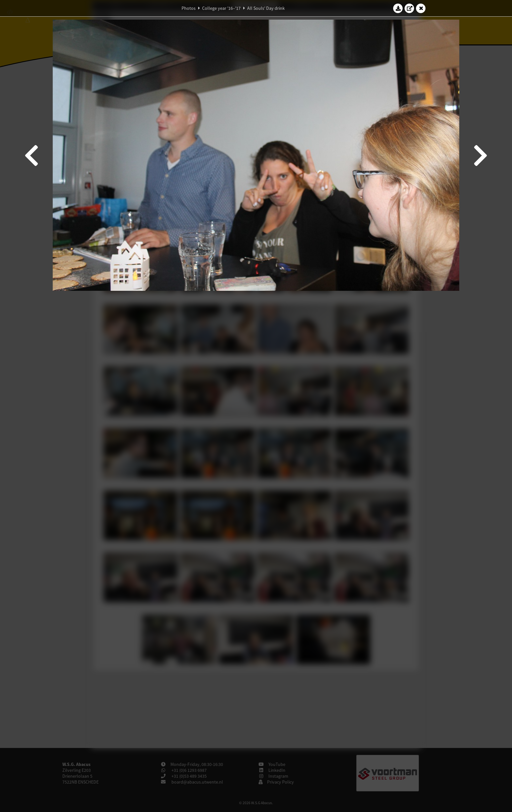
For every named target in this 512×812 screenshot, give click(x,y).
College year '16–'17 (221, 8)
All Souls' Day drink (266, 8)
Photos (189, 8)
